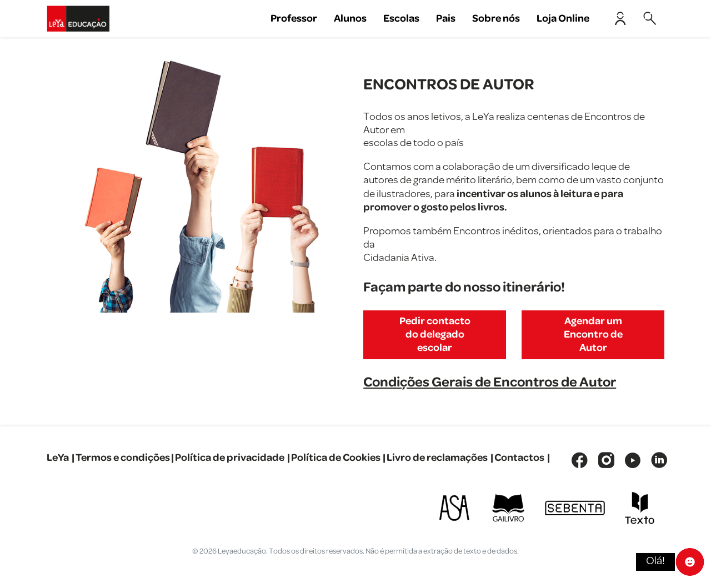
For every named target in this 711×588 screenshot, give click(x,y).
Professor (294, 19)
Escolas (401, 19)
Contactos (519, 458)
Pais (446, 19)
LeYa (58, 458)
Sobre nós (496, 19)
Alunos (350, 19)
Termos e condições (123, 458)
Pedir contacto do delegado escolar (435, 335)
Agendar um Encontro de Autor (593, 335)
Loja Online (563, 19)
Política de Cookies (336, 458)
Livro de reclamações (437, 458)
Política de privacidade (230, 458)
